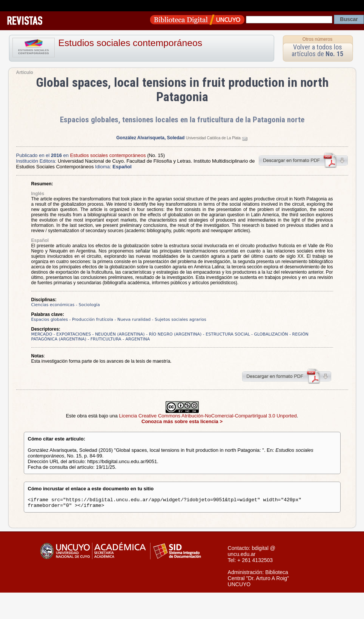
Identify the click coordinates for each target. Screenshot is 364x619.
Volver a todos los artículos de (317, 50)
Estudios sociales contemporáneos (131, 43)
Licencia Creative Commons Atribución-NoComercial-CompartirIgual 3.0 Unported (208, 416)
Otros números (317, 39)
